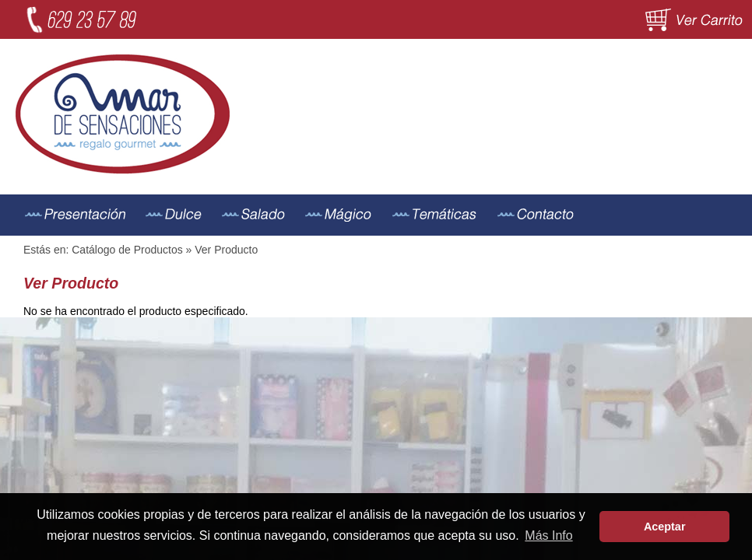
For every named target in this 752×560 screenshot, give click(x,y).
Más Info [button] (548, 535)
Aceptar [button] (665, 527)
